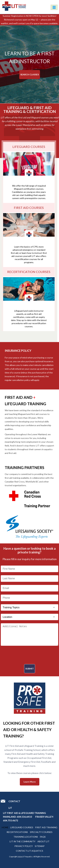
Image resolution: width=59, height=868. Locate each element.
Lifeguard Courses (22, 827)
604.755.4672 (11, 820)
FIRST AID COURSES (29, 208)
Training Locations (26, 837)
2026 (20, 857)
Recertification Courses (29, 272)
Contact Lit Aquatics (29, 851)
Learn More (30, 782)
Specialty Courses (41, 832)
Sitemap (40, 846)
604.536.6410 (24, 817)
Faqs (43, 837)
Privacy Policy (24, 846)
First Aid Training (46, 827)
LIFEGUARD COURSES (29, 147)
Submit (30, 669)
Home (5, 827)
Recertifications (17, 832)
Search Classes (30, 74)
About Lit (43, 841)
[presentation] (30, 655)
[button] (55, 64)
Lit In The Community (22, 841)
